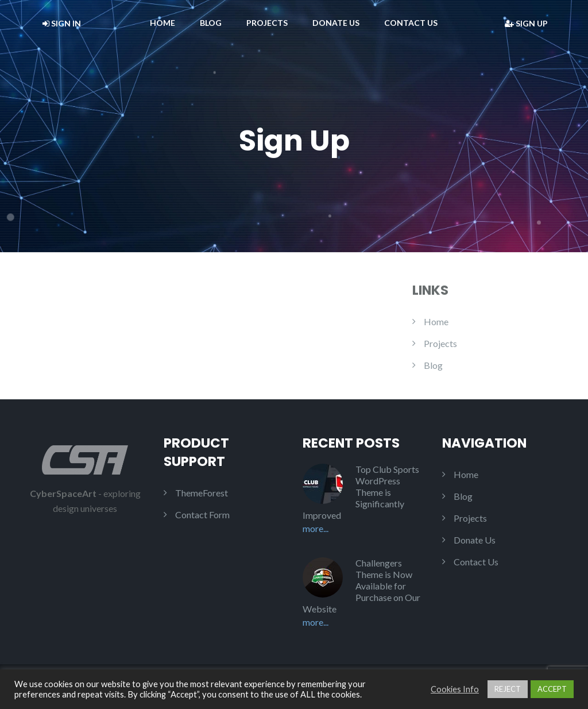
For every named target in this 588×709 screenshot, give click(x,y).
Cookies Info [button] (455, 689)
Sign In (62, 23)
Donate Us (336, 23)
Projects (267, 23)
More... (316, 528)
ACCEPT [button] (552, 689)
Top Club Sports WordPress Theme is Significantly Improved (361, 492)
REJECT (508, 689)
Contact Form (202, 515)
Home (163, 23)
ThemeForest (202, 493)
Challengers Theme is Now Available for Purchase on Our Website (361, 586)
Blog (211, 23)
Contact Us (411, 23)
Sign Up (526, 23)
